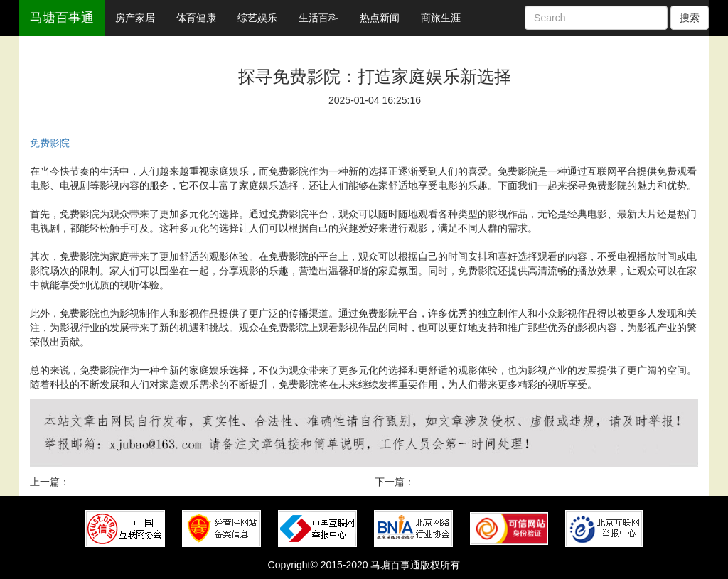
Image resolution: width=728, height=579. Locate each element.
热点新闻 (380, 18)
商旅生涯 (441, 18)
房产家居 (135, 18)
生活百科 (318, 18)
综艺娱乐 (257, 18)
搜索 (690, 18)
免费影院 (50, 143)
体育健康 (196, 18)
